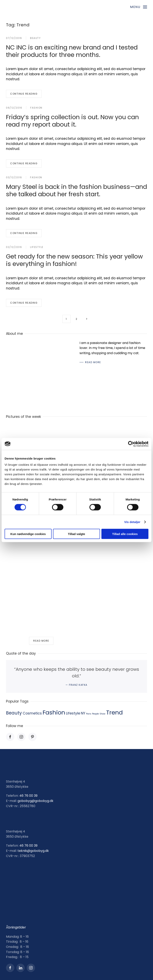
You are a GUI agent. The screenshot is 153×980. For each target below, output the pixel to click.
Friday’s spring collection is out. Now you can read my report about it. (72, 121)
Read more (41, 641)
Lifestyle (37, 247)
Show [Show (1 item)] (102, 714)
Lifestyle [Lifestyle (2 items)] (73, 713)
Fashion (36, 108)
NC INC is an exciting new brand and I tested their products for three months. (72, 51)
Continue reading (24, 94)
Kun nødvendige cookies (28, 534)
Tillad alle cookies (125, 534)
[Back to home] (31, 7)
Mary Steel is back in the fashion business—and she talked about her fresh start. (76, 190)
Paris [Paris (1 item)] (89, 714)
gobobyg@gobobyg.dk (35, 801)
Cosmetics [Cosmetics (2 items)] (32, 713)
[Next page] (87, 319)
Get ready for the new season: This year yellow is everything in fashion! (74, 260)
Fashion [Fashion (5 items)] (54, 712)
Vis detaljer (132, 522)
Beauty (35, 38)
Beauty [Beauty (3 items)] (14, 713)
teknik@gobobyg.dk (33, 851)
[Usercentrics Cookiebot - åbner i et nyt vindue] (131, 444)
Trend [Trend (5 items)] (114, 712)
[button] (139, 7)
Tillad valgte (76, 534)
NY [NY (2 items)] (83, 713)
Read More (93, 362)
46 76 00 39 (28, 796)
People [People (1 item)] (95, 714)
